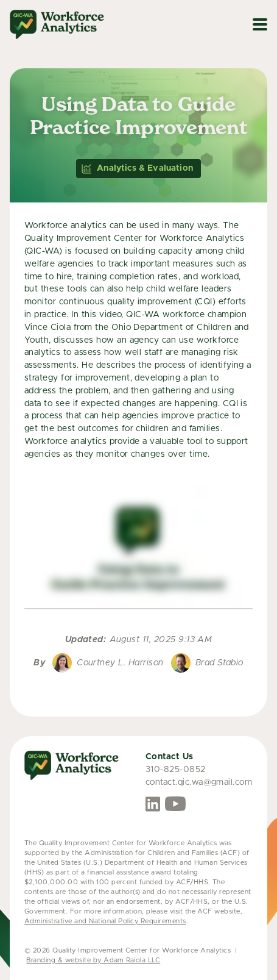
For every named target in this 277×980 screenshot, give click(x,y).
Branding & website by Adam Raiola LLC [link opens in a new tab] (93, 960)
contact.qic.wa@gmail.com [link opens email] (199, 782)
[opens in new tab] (153, 804)
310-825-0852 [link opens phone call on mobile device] (176, 770)
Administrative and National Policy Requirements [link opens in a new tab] (105, 921)
